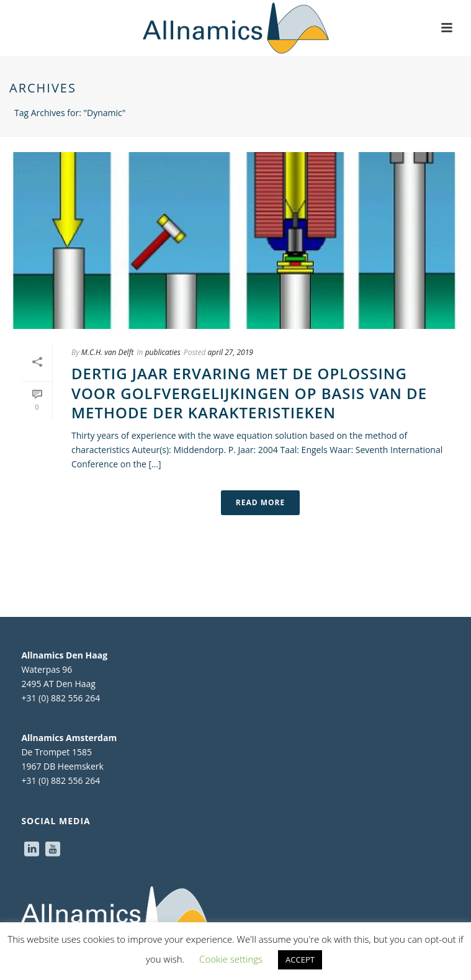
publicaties (163, 352)
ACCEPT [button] (300, 960)
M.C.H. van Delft (107, 352)
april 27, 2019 (231, 352)
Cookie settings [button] (231, 959)
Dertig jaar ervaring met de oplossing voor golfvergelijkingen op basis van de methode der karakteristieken (249, 393)
